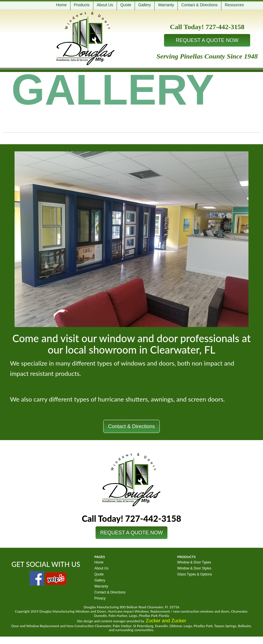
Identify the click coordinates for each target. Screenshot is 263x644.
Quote (126, 5)
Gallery (145, 5)
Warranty (166, 5)
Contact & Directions (199, 5)
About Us (105, 5)
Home (61, 5)
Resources (234, 5)
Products (82, 5)
